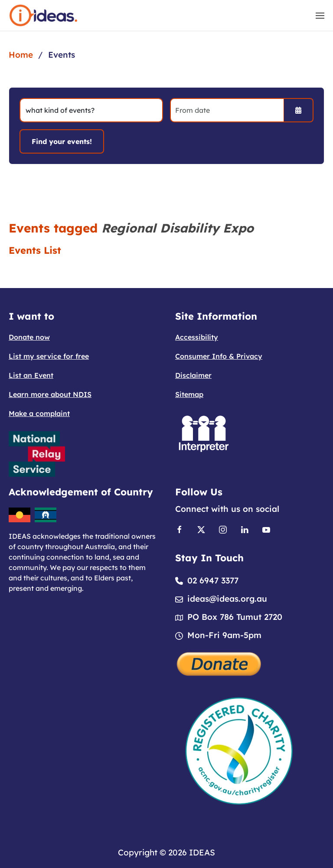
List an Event (31, 375)
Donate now (29, 337)
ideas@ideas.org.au (227, 599)
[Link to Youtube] (266, 529)
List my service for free (49, 356)
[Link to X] (201, 529)
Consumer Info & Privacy (219, 356)
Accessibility (197, 337)
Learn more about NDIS (50, 394)
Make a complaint (39, 413)
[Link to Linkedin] (245, 529)
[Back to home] (43, 15)
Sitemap (189, 394)
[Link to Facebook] (180, 529)
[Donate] (219, 663)
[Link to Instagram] (223, 529)
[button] (320, 15)
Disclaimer (193, 375)
